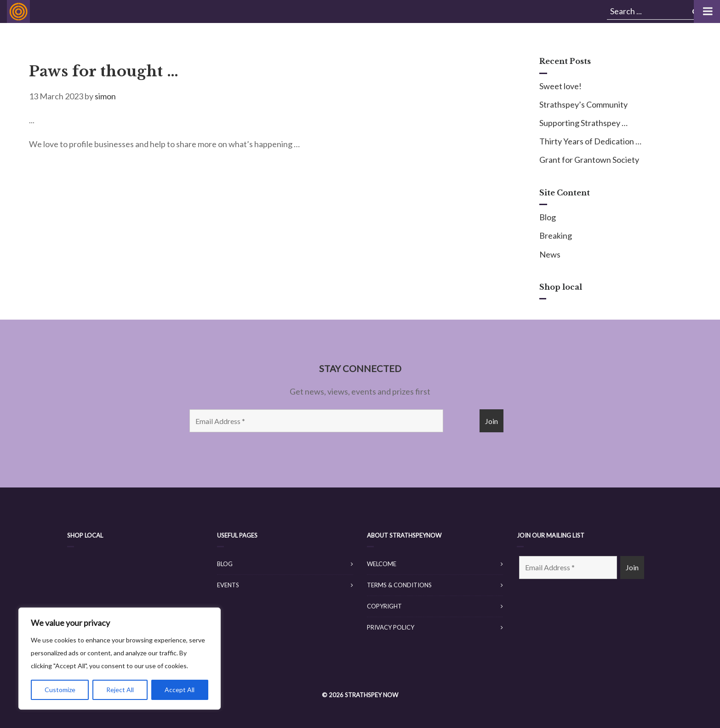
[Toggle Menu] (707, 11)
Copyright (384, 606)
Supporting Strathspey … (583, 123)
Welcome (382, 564)
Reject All (120, 690)
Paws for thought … (104, 71)
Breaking (556, 235)
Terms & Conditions (399, 585)
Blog (548, 217)
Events (228, 585)
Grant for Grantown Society (589, 160)
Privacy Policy (391, 627)
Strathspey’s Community (583, 104)
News (550, 254)
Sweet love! (560, 86)
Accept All (180, 690)
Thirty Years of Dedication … (590, 141)
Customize (60, 690)
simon (105, 96)
